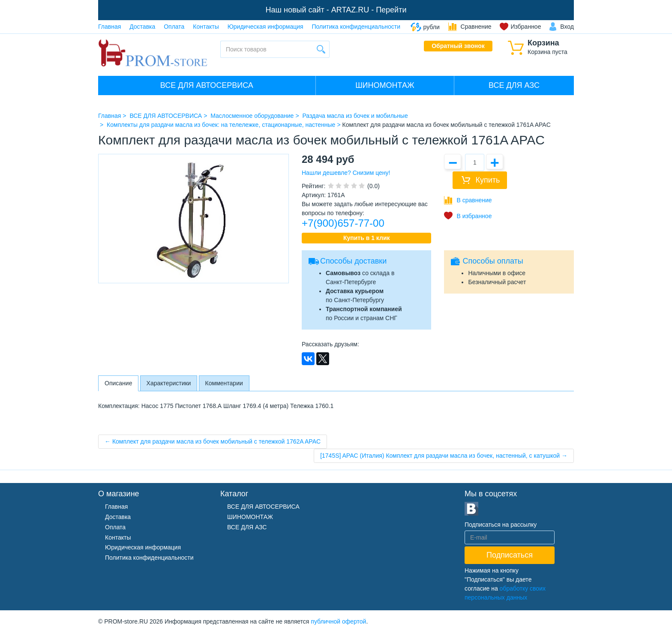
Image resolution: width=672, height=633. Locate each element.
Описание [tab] (118, 383)
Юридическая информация (265, 27)
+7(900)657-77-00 (343, 223)
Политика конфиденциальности (356, 27)
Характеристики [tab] (169, 383)
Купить (487, 180)
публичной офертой (338, 621)
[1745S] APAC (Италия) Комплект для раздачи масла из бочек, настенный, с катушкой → (444, 456)
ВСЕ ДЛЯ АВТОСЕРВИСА (207, 85)
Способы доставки (353, 261)
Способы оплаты (493, 261)
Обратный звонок (458, 46)
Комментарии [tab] (224, 383)
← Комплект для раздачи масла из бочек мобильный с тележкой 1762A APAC (213, 441)
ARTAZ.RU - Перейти (369, 10)
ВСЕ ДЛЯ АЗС (514, 85)
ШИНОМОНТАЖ (385, 85)
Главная (109, 27)
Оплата (174, 27)
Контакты (206, 27)
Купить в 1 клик (367, 238)
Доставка (142, 27)
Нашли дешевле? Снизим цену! (346, 173)
